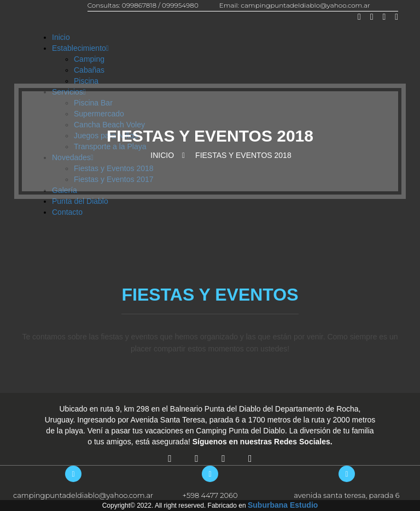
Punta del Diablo (80, 201)
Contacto (67, 212)
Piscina (86, 81)
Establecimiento (80, 48)
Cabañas (89, 70)
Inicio (61, 37)
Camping (89, 59)
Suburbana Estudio (283, 505)
